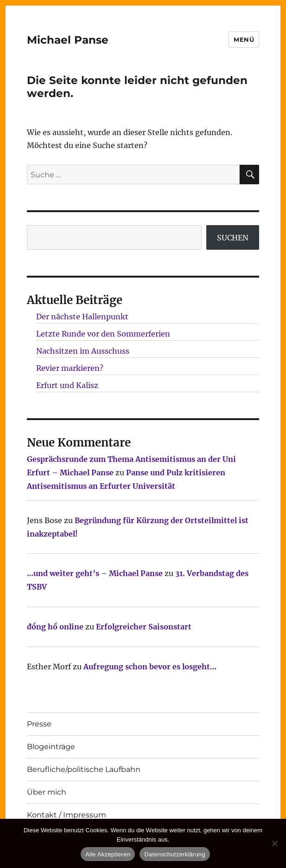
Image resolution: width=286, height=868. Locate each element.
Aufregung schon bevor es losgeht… (150, 667)
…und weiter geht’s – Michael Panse (95, 573)
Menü (244, 39)
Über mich (47, 792)
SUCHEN (233, 238)
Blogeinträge (51, 747)
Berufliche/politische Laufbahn (84, 769)
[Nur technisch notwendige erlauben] (274, 843)
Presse (39, 724)
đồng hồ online (55, 627)
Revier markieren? (70, 368)
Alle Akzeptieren (108, 854)
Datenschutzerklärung (175, 854)
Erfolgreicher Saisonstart (144, 627)
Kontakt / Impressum (67, 815)
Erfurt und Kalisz (67, 385)
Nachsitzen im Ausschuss (83, 351)
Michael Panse (68, 40)
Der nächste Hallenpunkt (82, 317)
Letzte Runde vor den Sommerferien (103, 334)
